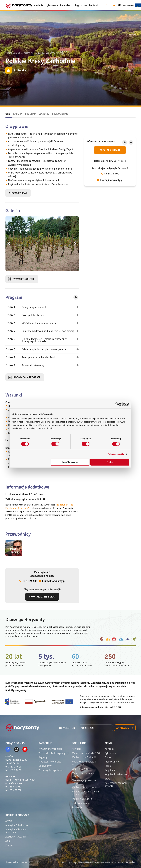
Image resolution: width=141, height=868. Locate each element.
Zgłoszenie (111, 753)
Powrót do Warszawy (25, 365)
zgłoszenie (52, 5)
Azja (8, 841)
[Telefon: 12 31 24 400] (107, 5)
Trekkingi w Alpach (82, 799)
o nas (84, 5)
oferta (40, 5)
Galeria (18, 114)
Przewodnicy (60, 114)
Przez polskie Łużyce (25, 315)
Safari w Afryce (80, 769)
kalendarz (66, 5)
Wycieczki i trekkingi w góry (54, 753)
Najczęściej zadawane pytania (117, 784)
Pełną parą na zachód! (26, 307)
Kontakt (109, 749)
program (27, 377)
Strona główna (14, 53)
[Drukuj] (125, 142)
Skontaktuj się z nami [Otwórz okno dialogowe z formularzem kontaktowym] (42, 597)
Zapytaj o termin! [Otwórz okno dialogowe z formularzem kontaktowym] (110, 150)
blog (76, 5)
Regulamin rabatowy (116, 775)
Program (31, 114)
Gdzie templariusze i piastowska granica (36, 349)
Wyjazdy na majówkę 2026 (86, 753)
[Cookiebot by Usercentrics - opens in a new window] (117, 404)
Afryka (9, 821)
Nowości (76, 749)
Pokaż (19, 193)
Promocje (77, 807)
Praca (108, 766)
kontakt (93, 5)
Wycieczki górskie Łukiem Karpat (86, 793)
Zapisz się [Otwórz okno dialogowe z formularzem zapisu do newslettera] (123, 728)
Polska (22, 70)
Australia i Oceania (16, 837)
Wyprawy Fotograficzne (51, 770)
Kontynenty (45, 766)
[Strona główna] (19, 5)
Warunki (44, 114)
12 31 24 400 (112, 174)
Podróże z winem (81, 803)
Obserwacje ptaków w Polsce (84, 782)
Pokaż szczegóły (116, 454)
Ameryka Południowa (17, 825)
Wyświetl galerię (24, 279)
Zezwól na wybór (70, 462)
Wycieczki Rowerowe (50, 762)
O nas (108, 757)
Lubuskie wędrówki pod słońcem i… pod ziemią (40, 331)
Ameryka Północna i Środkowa (16, 831)
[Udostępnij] (131, 142)
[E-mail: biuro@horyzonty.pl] (114, 5)
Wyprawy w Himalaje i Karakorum (84, 763)
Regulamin (111, 770)
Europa (9, 845)
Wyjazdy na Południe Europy (83, 775)
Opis (8, 114)
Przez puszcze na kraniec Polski (31, 357)
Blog (107, 779)
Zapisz (110, 462)
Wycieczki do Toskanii (84, 757)
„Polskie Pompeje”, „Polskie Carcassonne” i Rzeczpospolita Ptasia (37, 340)
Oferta (27, 53)
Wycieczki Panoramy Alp (85, 787)
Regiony (36, 53)
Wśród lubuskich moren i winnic (31, 323)
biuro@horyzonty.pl (112, 180)
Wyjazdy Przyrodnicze (50, 749)
